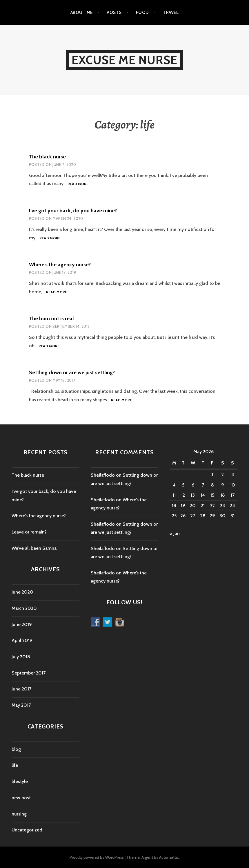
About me (82, 12)
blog (16, 749)
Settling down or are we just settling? (72, 372)
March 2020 (24, 608)
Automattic (169, 857)
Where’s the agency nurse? (60, 265)
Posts (114, 12)
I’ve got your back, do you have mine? (73, 211)
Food (142, 12)
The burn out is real (51, 319)
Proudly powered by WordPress (97, 857)
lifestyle (20, 781)
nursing (19, 814)
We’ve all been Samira (34, 548)
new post (21, 798)
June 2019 (22, 624)
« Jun (175, 533)
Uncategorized (27, 830)
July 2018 (21, 657)
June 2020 (22, 592)
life (15, 765)
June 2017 (21, 689)
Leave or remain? (29, 532)
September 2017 (29, 673)
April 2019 (22, 640)
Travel (171, 12)
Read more (78, 184)
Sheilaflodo (103, 475)
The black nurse (47, 157)
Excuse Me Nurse (125, 60)
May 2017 (21, 705)
